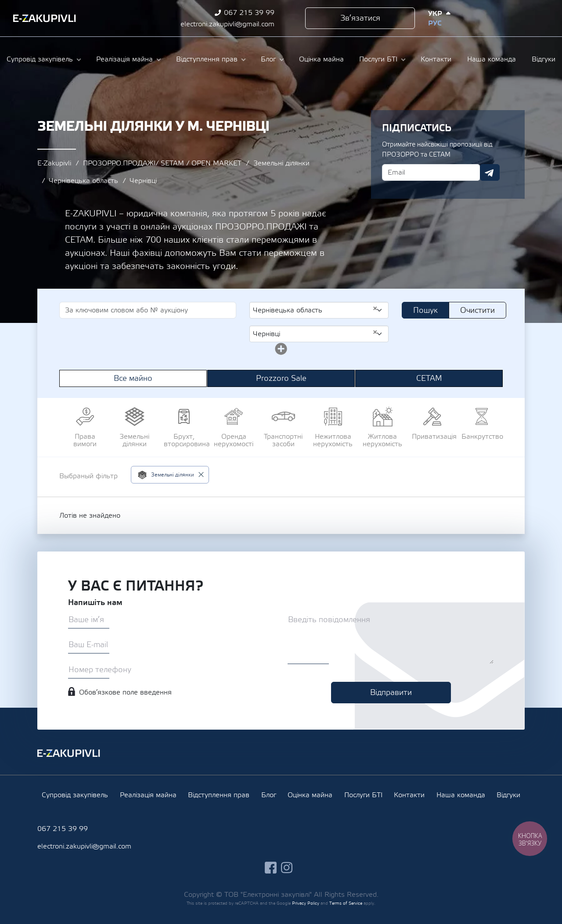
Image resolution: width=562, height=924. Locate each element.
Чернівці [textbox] (315, 333)
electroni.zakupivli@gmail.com (227, 24)
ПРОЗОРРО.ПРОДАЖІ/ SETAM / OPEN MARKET (162, 163)
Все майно (133, 378)
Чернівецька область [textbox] (315, 310)
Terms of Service (346, 903)
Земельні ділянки (281, 163)
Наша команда (492, 59)
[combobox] (319, 310)
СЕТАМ (429, 378)
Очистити (477, 310)
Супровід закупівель (40, 59)
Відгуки (544, 59)
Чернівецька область (84, 181)
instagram (521, 18)
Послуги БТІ (378, 59)
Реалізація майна (124, 59)
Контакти (436, 59)
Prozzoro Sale (281, 378)
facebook (505, 18)
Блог (268, 59)
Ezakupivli (45, 18)
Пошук (425, 310)
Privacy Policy (306, 903)
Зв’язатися (360, 18)
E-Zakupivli (54, 163)
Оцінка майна (321, 59)
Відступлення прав (207, 59)
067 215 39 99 (249, 13)
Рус (435, 23)
